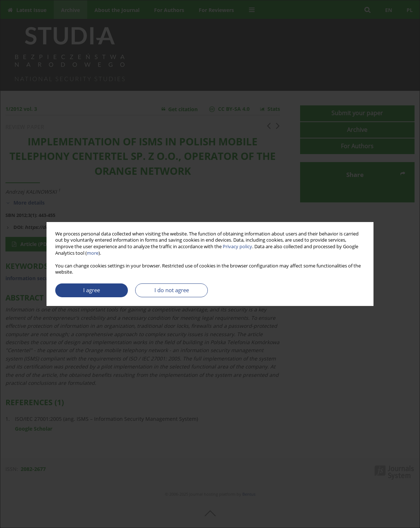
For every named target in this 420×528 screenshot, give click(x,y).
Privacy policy (237, 247)
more (93, 253)
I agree (92, 290)
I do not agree (172, 290)
